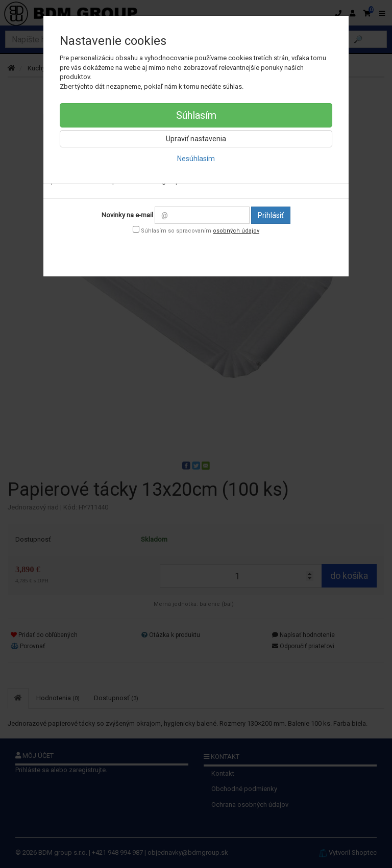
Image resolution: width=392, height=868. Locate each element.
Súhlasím (196, 115)
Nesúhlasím (196, 159)
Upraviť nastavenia (196, 139)
